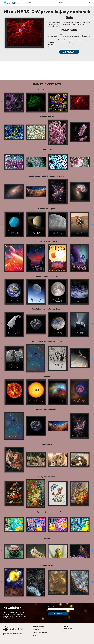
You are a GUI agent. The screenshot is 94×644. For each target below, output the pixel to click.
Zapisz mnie (58, 614)
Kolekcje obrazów (39, 627)
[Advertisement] (47, 70)
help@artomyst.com (67, 629)
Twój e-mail (52, 607)
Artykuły (30, 3)
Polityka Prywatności (40, 633)
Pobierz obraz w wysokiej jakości (69, 52)
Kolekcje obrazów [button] (60, 3)
